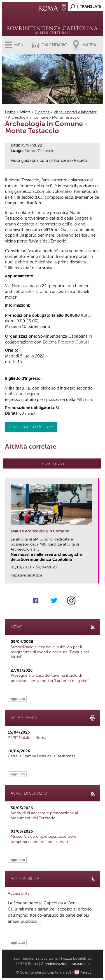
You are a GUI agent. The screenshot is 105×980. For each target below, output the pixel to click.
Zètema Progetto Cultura (66, 342)
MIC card (85, 400)
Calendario (54, 45)
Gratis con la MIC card (31, 427)
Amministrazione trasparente (65, 964)
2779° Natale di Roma (27, 738)
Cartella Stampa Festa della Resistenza (42, 756)
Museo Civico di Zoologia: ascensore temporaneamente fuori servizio (44, 839)
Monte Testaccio (40, 151)
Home (10, 112)
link (95, 577)
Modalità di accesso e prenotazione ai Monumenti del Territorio (44, 816)
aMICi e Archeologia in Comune (40, 531)
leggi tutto (17, 699)
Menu (20, 45)
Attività (25, 112)
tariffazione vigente (23, 394)
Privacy (86, 972)
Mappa (89, 45)
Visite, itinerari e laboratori (76, 112)
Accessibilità (19, 893)
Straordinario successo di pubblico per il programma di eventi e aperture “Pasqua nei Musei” (50, 652)
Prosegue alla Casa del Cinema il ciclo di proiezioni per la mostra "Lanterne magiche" (50, 678)
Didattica (42, 112)
